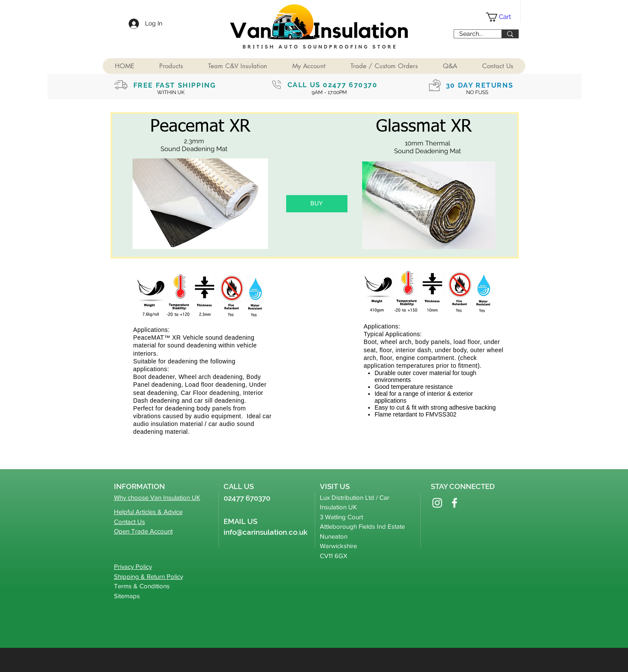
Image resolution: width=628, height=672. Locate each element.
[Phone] (277, 85)
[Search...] (471, 34)
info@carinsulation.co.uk (265, 532)
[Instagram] (437, 503)
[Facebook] (454, 503)
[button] (171, 66)
